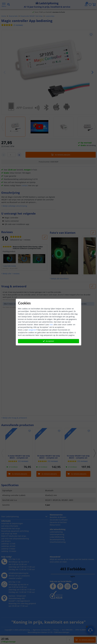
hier (51, 325)
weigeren (32, 330)
